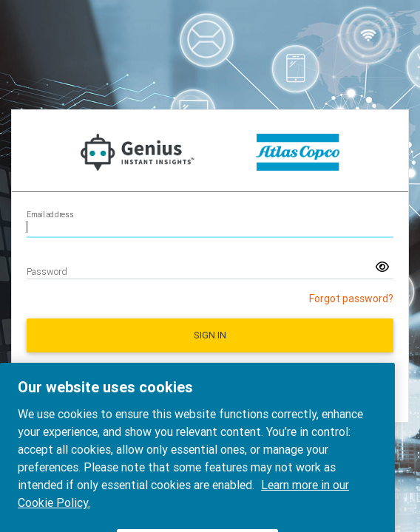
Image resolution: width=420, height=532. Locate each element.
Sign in (210, 335)
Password (47, 272)
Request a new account (210, 372)
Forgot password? (351, 299)
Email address (50, 214)
